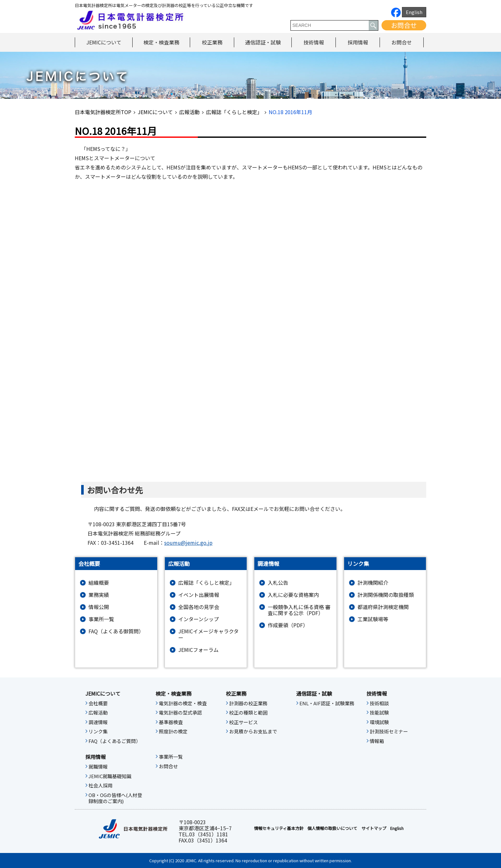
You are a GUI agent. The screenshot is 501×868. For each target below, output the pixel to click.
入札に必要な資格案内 (293, 595)
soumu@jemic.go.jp (188, 543)
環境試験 (379, 722)
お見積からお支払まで (253, 731)
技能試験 (379, 713)
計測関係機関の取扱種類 (386, 595)
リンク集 (98, 731)
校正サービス (243, 722)
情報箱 (377, 741)
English (414, 12)
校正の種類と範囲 (248, 713)
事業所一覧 (101, 619)
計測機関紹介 (373, 583)
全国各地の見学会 (199, 607)
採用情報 (358, 42)
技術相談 (379, 703)
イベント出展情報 (199, 595)
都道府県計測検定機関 (383, 607)
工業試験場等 (373, 619)
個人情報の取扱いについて (332, 828)
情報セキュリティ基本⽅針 (279, 828)
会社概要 (98, 703)
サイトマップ (374, 828)
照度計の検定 (173, 731)
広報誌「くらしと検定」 (234, 112)
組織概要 (99, 583)
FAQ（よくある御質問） (116, 631)
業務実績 (99, 595)
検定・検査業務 (161, 42)
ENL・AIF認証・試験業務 (327, 703)
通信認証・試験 (263, 42)
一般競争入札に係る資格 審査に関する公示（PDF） (299, 610)
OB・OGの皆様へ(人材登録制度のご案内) (115, 798)
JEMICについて (104, 42)
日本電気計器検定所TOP (103, 112)
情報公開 (99, 607)
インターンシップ (199, 619)
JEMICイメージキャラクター (208, 634)
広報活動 (189, 112)
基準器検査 (171, 722)
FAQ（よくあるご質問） (115, 741)
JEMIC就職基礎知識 (110, 776)
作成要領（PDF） (288, 625)
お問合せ (404, 25)
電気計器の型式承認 (180, 713)
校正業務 (212, 42)
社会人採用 (100, 786)
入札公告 (278, 583)
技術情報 (314, 42)
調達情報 (98, 722)
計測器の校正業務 (248, 703)
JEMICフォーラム (198, 650)
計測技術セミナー (389, 731)
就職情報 (98, 767)
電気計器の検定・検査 (183, 703)
